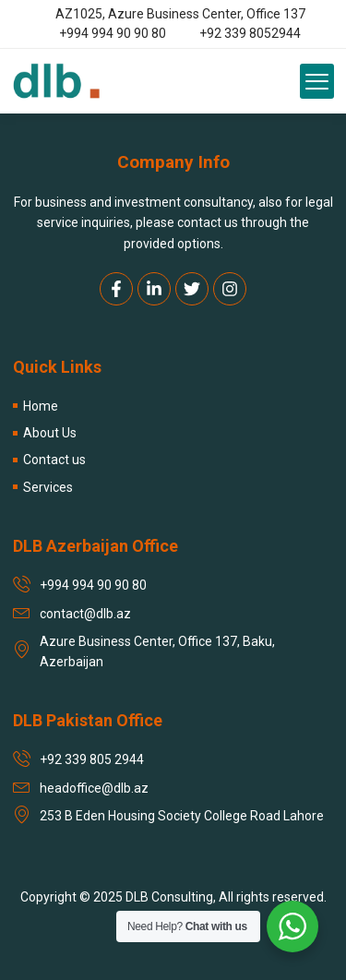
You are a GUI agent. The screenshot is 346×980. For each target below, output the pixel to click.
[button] (317, 81)
